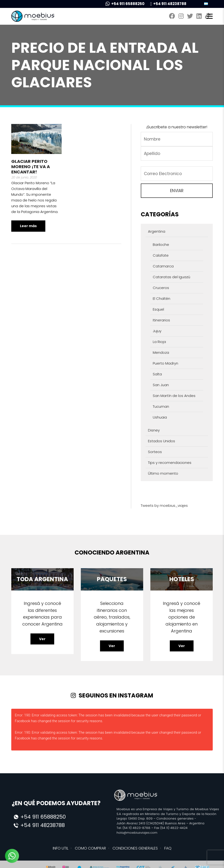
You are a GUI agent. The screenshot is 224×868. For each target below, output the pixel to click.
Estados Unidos (162, 441)
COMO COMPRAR (90, 848)
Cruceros (161, 288)
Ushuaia (160, 417)
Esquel (158, 309)
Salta (157, 374)
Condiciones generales (175, 818)
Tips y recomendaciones (170, 463)
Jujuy (157, 331)
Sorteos (155, 452)
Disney (154, 430)
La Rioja (159, 342)
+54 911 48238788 (168, 4)
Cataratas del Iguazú (171, 277)
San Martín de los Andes (174, 396)
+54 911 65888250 (125, 4)
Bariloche (161, 245)
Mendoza (161, 352)
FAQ (168, 848)
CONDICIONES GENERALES (135, 848)
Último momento (163, 473)
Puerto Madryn (165, 363)
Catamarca (163, 266)
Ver (42, 639)
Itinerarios (161, 320)
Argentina (157, 231)
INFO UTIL (61, 848)
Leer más (28, 226)
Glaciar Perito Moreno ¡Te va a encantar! (31, 166)
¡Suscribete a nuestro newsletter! (177, 127)
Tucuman (161, 406)
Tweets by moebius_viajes (164, 505)
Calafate (161, 255)
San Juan (161, 385)
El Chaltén (162, 298)
